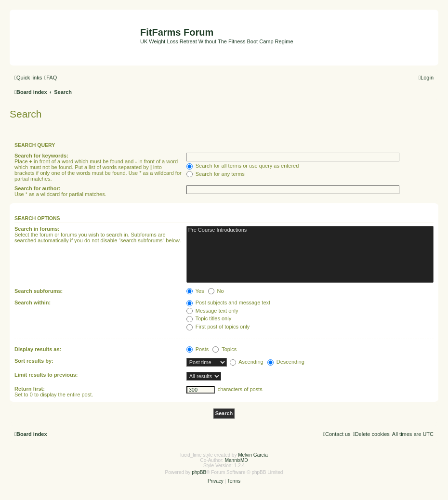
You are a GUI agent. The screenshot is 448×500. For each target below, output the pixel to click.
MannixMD (237, 460)
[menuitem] (51, 78)
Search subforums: (39, 291)
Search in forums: (37, 229)
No (216, 291)
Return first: (30, 389)
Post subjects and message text (228, 303)
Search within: (33, 303)
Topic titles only (209, 318)
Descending (286, 362)
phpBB (199, 472)
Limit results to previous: (46, 375)
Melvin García (253, 455)
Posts (198, 349)
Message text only (212, 311)
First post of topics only (218, 327)
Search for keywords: (41, 156)
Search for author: (37, 188)
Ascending (247, 362)
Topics (224, 349)
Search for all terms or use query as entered (243, 166)
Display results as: (38, 349)
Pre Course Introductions (310, 230)
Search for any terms (216, 174)
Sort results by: (34, 361)
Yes (195, 291)
